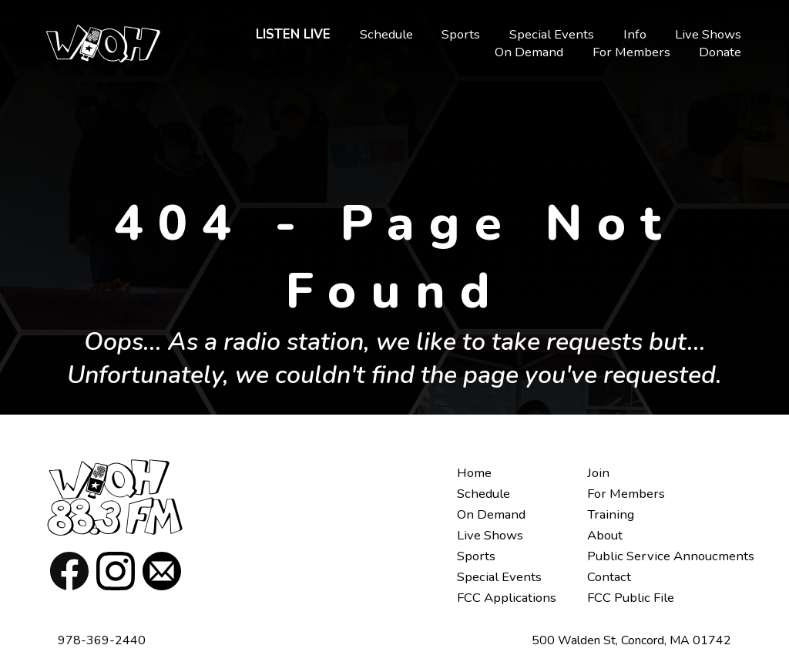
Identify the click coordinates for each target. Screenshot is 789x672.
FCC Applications (507, 598)
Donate (720, 52)
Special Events (552, 34)
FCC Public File (631, 598)
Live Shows (708, 34)
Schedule (386, 34)
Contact (609, 577)
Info (635, 34)
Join (598, 473)
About (605, 535)
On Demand (529, 52)
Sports (461, 34)
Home (474, 473)
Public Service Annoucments (671, 556)
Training (611, 514)
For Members (631, 52)
